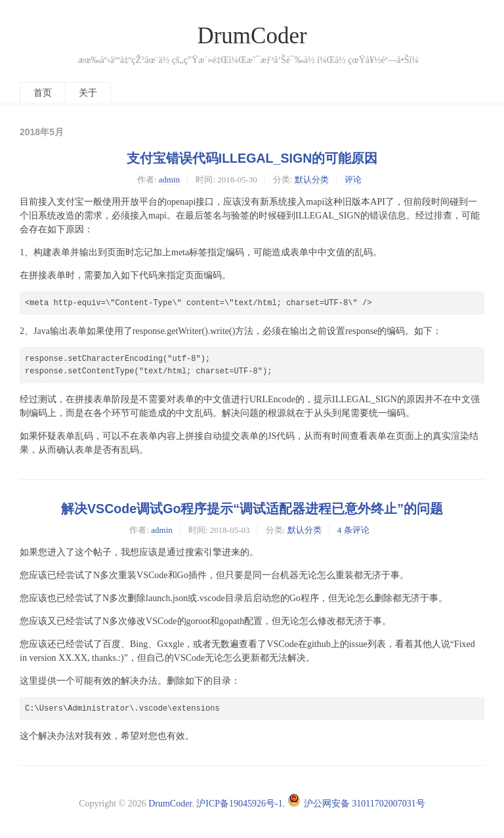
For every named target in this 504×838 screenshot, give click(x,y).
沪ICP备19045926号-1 (239, 804)
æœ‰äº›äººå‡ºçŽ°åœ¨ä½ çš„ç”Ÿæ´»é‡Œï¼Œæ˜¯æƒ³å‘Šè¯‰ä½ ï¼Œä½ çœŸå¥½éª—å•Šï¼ (252, 60)
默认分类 (312, 179)
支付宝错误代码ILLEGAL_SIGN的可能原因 (252, 158)
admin (169, 179)
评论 (353, 179)
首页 (43, 93)
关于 (88, 93)
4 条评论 (353, 530)
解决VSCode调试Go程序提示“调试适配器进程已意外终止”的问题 (252, 509)
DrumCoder (252, 36)
